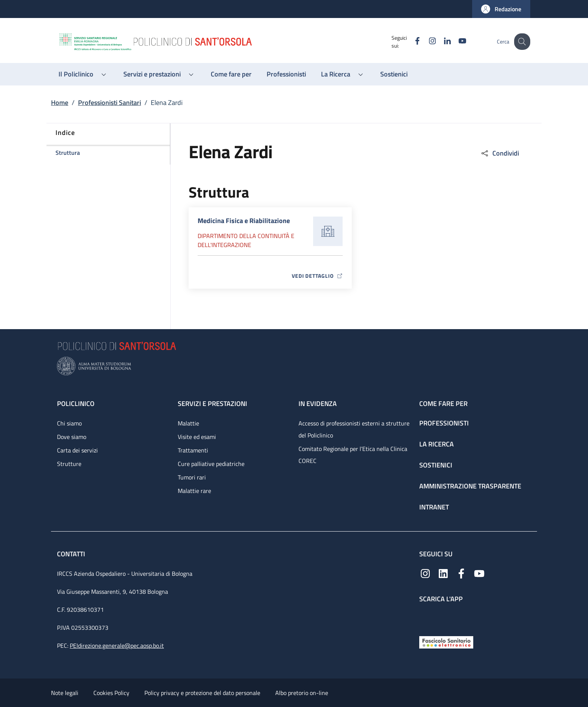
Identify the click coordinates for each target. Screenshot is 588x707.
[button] (501, 9)
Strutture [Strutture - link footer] (69, 464)
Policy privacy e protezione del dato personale (202, 693)
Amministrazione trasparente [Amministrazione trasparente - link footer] (470, 486)
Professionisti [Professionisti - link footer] (444, 423)
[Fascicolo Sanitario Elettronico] (446, 642)
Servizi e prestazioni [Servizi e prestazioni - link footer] (212, 404)
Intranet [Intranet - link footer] (434, 507)
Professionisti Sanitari (109, 103)
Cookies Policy (111, 693)
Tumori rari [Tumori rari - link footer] (192, 477)
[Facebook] (411, 41)
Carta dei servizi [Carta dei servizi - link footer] (77, 450)
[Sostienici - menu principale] (394, 74)
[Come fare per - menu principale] (231, 74)
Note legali (65, 693)
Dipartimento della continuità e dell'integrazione (246, 240)
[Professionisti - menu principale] (286, 74)
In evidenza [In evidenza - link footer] (318, 404)
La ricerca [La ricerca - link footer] (436, 444)
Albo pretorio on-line (302, 693)
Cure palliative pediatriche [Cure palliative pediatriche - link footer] (211, 464)
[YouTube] (456, 41)
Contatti (72, 554)
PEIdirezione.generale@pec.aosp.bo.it (117, 646)
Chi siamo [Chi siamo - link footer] (69, 423)
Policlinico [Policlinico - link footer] (76, 404)
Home (60, 103)
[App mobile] (425, 618)
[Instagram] (426, 41)
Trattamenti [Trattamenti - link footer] (193, 450)
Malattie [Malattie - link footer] (188, 423)
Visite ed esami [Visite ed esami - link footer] (197, 437)
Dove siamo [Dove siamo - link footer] (72, 437)
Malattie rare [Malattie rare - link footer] (194, 491)
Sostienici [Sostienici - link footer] (436, 465)
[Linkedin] (441, 41)
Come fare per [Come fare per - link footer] (443, 404)
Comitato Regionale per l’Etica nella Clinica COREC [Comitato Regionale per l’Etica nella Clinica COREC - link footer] (353, 455)
